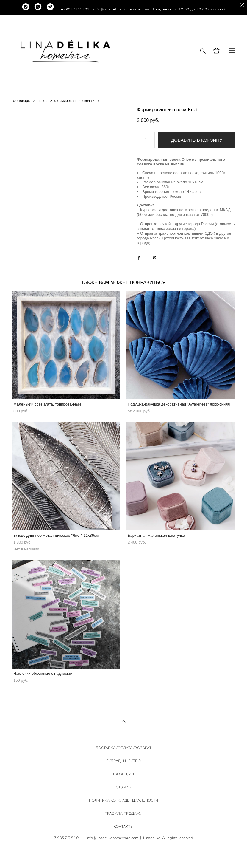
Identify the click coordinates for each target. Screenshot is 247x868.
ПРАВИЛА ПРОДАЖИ (124, 813)
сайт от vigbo (124, 854)
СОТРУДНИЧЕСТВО (124, 761)
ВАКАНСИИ (124, 774)
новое (42, 101)
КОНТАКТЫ (124, 827)
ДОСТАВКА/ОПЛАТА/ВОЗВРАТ (124, 748)
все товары (21, 101)
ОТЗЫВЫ (124, 787)
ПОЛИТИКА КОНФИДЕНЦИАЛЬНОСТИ (124, 800)
